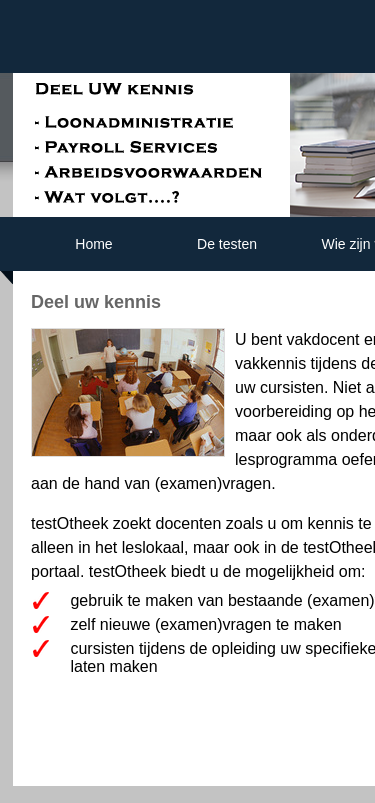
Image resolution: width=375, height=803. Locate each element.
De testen (227, 244)
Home (93, 244)
